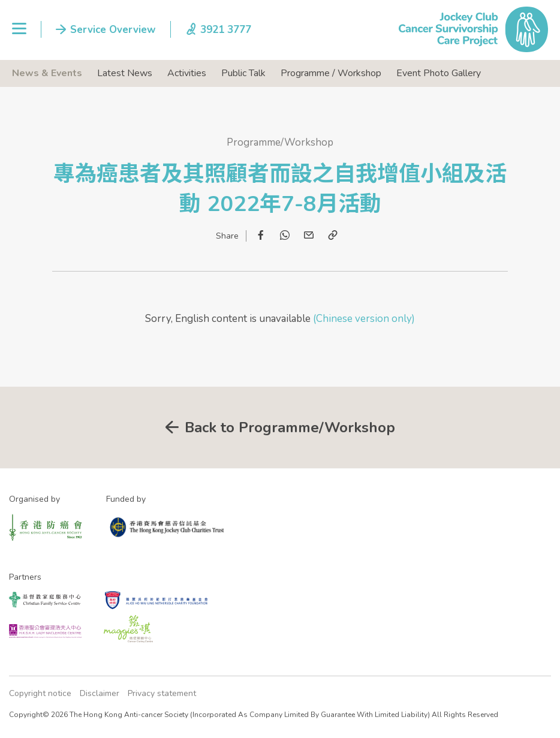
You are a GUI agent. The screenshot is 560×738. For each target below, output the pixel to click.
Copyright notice (40, 693)
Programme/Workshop (280, 142)
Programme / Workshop (331, 73)
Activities (187, 73)
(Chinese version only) (363, 319)
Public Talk (243, 73)
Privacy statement (162, 693)
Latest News (125, 73)
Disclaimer (100, 693)
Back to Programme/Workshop (290, 427)
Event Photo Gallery (439, 73)
